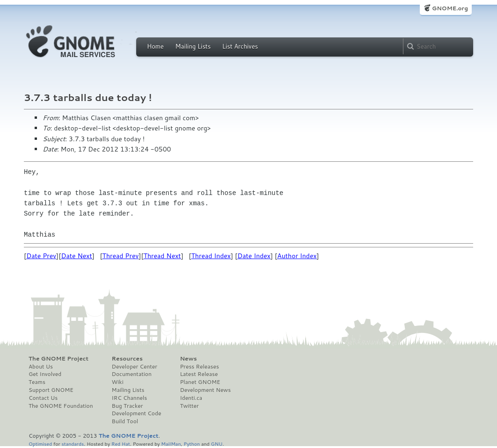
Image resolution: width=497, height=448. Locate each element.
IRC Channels (130, 398)
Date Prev (41, 256)
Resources (127, 359)
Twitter (189, 406)
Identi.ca (191, 398)
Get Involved (45, 374)
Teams (37, 382)
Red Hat (121, 444)
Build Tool (125, 421)
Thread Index (211, 256)
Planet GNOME (200, 382)
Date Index (254, 256)
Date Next (76, 256)
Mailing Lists (193, 46)
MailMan (171, 444)
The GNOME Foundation (61, 406)
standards (73, 444)
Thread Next (162, 256)
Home (155, 46)
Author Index (297, 256)
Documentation (132, 374)
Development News (205, 390)
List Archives (240, 46)
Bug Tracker (128, 406)
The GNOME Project (58, 359)
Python (192, 444)
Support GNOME (51, 390)
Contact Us (43, 398)
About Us (41, 367)
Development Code (137, 413)
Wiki (118, 382)
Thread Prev (121, 256)
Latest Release (199, 374)
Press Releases (199, 367)
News (188, 359)
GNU (217, 444)
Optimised (40, 444)
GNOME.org (450, 8)
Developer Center (135, 367)
